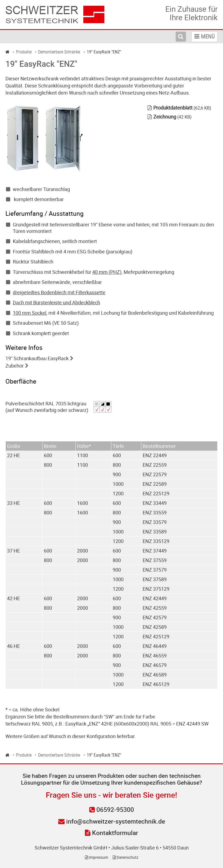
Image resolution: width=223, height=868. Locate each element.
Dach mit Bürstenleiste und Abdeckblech (56, 302)
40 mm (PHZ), (107, 272)
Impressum (97, 857)
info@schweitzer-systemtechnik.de (112, 821)
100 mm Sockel (30, 313)
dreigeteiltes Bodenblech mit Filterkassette (59, 292)
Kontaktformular (111, 833)
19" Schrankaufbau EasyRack (37, 358)
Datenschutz (126, 857)
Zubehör (15, 366)
